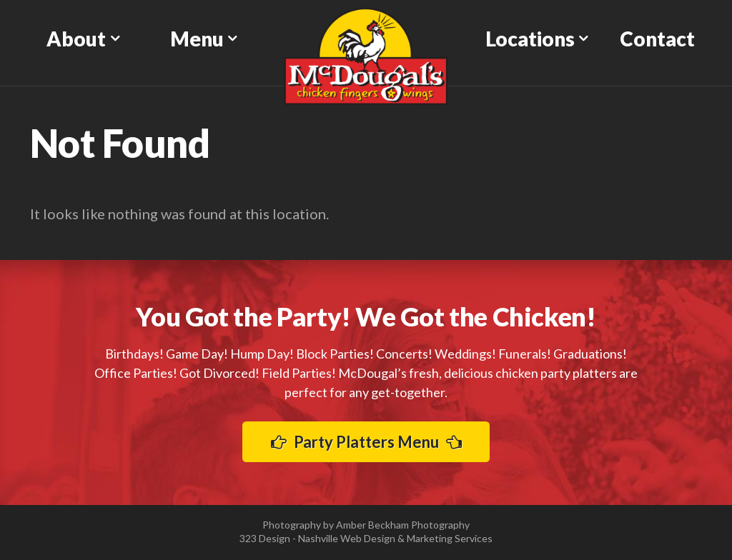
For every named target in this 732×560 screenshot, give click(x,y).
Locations (530, 39)
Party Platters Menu (366, 442)
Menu (197, 39)
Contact (657, 39)
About (76, 39)
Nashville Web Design (347, 538)
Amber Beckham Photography (403, 525)
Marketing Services (450, 538)
